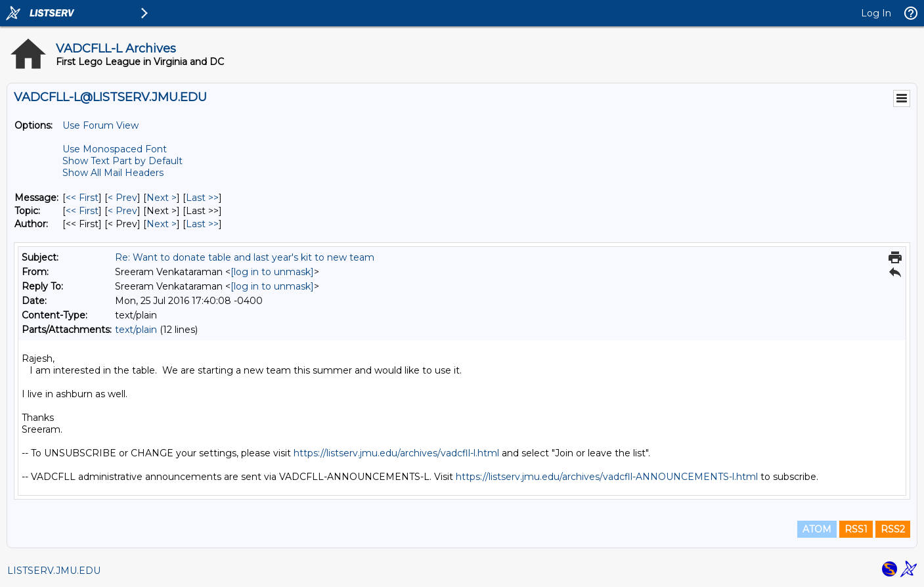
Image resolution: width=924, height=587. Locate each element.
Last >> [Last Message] (202, 198)
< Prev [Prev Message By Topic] (122, 211)
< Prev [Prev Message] (122, 198)
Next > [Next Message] (162, 198)
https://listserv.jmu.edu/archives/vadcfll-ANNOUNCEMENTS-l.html (607, 477)
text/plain (136, 330)
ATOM (817, 529)
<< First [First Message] (82, 198)
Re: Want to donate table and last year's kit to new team (245, 257)
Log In (876, 13)
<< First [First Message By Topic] (82, 211)
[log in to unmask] (272, 272)
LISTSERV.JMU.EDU (54, 571)
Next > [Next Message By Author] (162, 224)
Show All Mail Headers (113, 173)
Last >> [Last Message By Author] (202, 224)
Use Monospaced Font (115, 149)
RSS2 (893, 529)
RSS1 (856, 529)
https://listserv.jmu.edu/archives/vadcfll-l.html (396, 453)
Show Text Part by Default (122, 161)
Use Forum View (100, 125)
